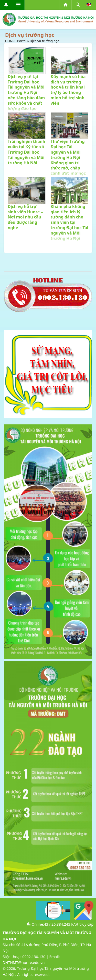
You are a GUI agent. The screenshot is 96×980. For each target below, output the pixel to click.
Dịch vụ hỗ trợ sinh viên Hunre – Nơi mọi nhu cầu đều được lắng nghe (25, 217)
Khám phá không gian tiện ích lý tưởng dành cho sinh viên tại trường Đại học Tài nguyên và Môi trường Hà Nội (70, 222)
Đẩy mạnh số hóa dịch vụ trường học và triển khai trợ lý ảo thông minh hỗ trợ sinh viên (68, 90)
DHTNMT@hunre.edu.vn (24, 963)
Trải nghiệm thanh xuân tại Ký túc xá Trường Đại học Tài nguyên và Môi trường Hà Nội (26, 152)
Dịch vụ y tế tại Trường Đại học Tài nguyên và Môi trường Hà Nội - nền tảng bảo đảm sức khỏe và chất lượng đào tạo (26, 93)
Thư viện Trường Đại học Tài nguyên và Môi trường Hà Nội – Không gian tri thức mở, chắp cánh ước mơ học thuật (68, 160)
